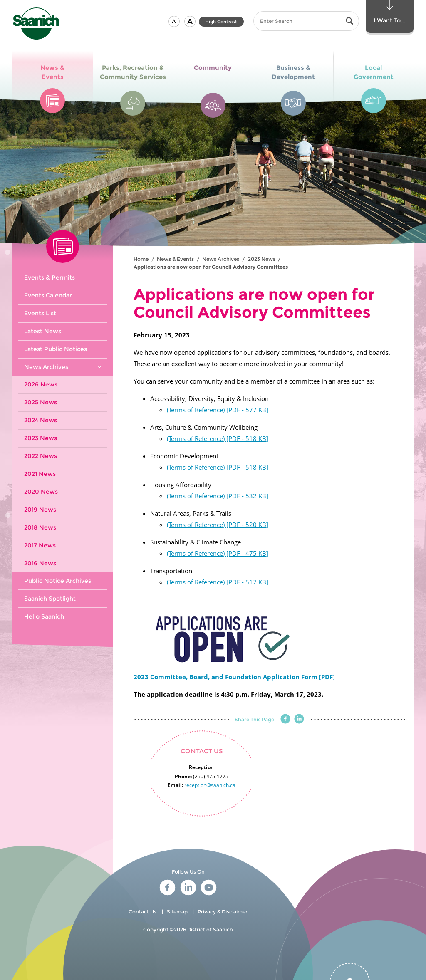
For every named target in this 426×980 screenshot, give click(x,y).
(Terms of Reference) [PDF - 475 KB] (218, 553)
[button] (174, 21)
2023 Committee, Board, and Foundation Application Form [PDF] (234, 677)
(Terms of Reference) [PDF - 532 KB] (218, 496)
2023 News (262, 259)
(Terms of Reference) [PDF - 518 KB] (218, 438)
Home (141, 259)
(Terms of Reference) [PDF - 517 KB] (218, 582)
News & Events (175, 259)
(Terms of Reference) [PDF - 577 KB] (218, 410)
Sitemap (177, 912)
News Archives (221, 259)
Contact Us (142, 912)
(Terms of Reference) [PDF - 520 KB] (218, 525)
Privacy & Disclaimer (223, 912)
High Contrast (221, 22)
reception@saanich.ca (210, 785)
